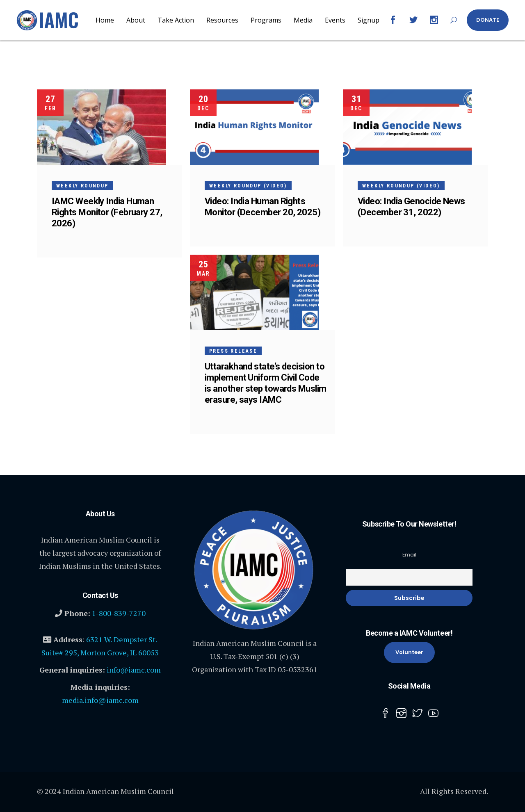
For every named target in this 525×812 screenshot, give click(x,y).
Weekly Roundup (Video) (248, 186)
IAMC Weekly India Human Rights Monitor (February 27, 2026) (107, 212)
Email (409, 555)
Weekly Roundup (82, 186)
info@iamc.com (134, 670)
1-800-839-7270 (119, 613)
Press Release (233, 351)
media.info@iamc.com (100, 700)
